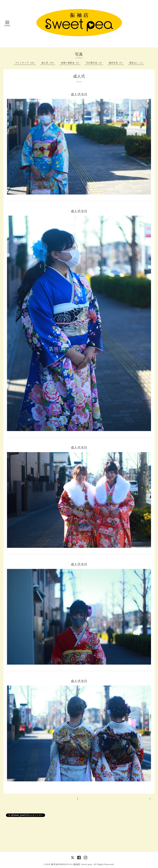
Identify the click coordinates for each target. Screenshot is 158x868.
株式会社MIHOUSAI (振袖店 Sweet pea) (72, 864)
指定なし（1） (137, 63)
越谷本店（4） (116, 63)
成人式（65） (48, 63)
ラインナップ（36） (26, 63)
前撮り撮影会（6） (71, 63)
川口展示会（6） (95, 63)
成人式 (79, 76)
